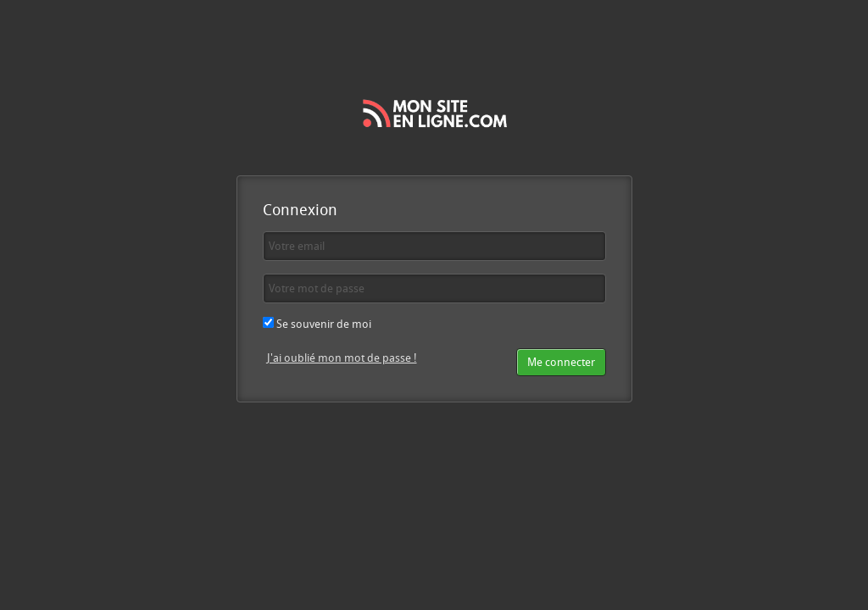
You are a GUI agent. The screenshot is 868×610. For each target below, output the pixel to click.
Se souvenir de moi (317, 324)
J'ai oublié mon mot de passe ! (342, 358)
